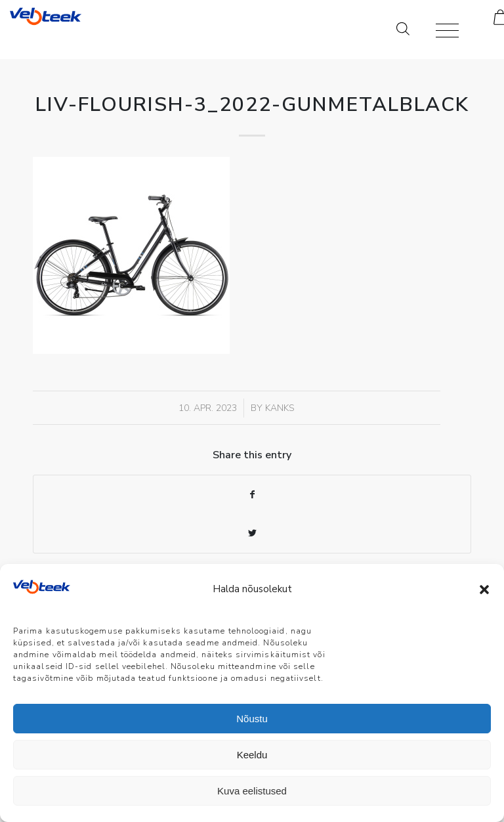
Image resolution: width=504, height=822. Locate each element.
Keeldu (252, 755)
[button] (484, 590)
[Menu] (441, 30)
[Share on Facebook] (252, 495)
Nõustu (252, 719)
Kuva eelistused (252, 791)
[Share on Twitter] (252, 533)
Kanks (280, 408)
